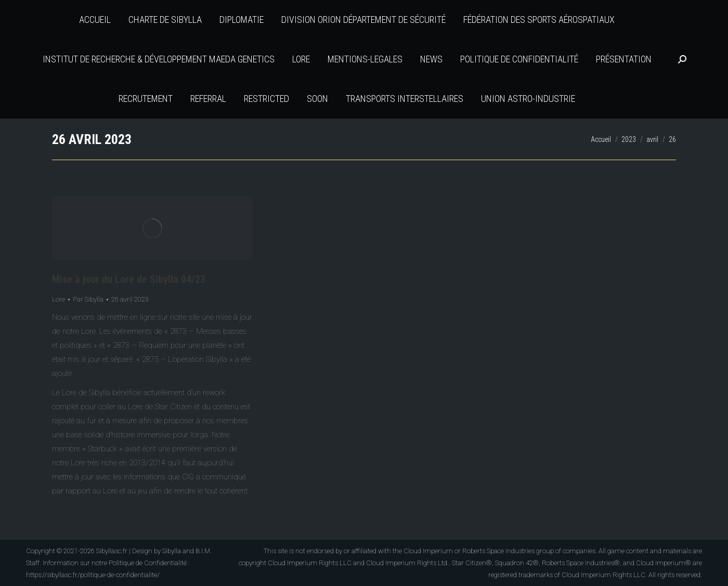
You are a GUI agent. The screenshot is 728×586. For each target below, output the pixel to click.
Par (88, 299)
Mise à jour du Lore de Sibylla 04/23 (129, 279)
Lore (58, 299)
